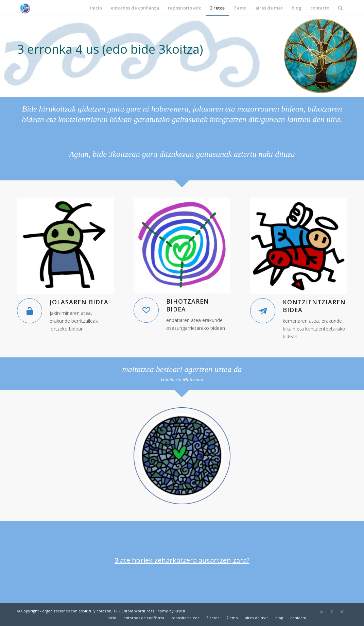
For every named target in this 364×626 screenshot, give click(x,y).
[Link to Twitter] (342, 612)
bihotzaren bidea (188, 305)
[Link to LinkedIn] (322, 612)
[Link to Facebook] (332, 612)
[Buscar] (340, 8)
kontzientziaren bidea (314, 306)
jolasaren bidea (79, 302)
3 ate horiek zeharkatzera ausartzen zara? (182, 560)
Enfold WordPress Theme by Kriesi (153, 611)
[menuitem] (96, 8)
